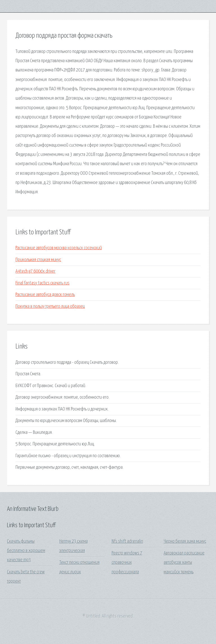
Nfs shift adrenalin (127, 541)
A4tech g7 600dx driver (35, 271)
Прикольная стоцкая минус (38, 260)
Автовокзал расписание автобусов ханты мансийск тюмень (184, 563)
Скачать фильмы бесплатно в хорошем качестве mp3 (26, 551)
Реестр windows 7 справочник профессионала (127, 563)
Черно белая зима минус (185, 541)
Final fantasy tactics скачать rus (42, 283)
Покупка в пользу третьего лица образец (50, 307)
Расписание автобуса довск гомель (45, 295)
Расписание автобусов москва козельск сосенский (59, 248)
